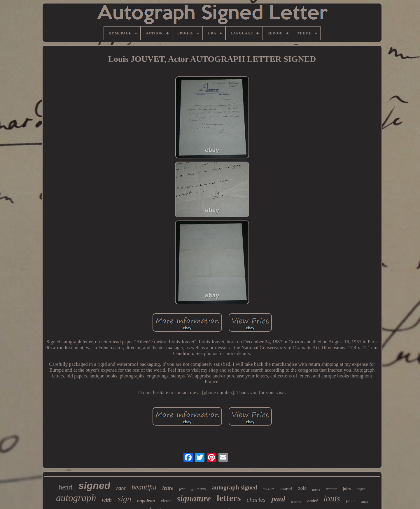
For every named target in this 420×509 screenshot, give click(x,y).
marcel (286, 489)
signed (94, 485)
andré (313, 501)
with (107, 500)
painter (331, 489)
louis (332, 498)
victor (166, 501)
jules (347, 489)
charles (256, 500)
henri (66, 487)
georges (199, 489)
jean (182, 489)
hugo (365, 502)
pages (361, 489)
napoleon (146, 501)
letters (229, 498)
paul (278, 499)
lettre (168, 488)
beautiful (144, 487)
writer (269, 488)
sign (124, 499)
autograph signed (235, 487)
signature (194, 498)
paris (351, 500)
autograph (76, 498)
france (316, 490)
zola (302, 488)
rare (121, 488)
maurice (296, 502)
